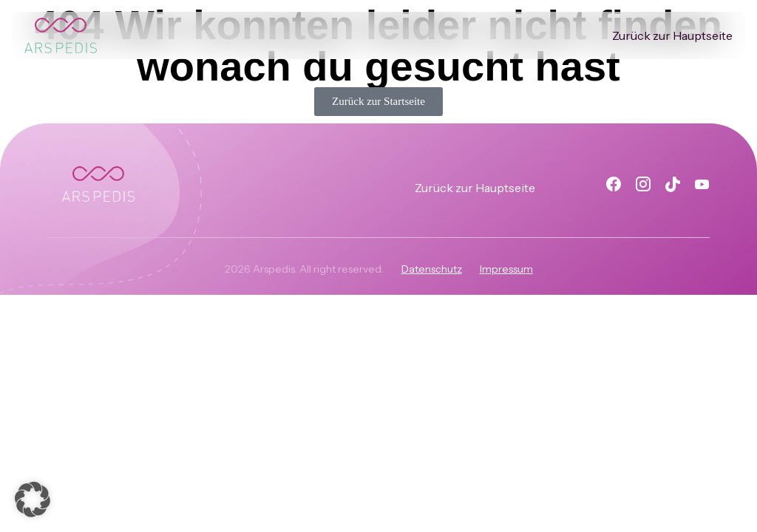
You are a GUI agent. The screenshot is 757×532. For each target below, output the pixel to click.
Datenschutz (432, 269)
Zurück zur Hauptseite (672, 35)
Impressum (506, 269)
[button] (33, 499)
